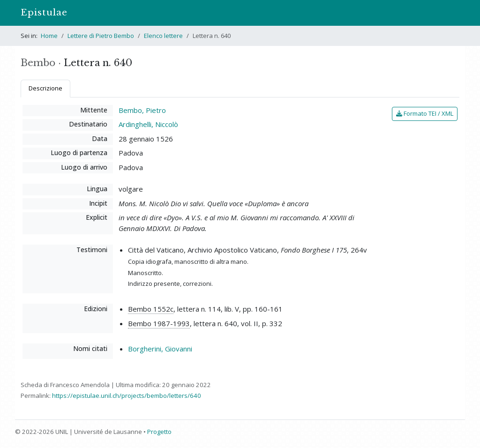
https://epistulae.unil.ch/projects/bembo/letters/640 (127, 396)
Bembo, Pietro (142, 110)
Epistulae (44, 12)
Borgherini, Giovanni (160, 349)
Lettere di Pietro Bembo (101, 36)
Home (49, 36)
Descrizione (45, 88)
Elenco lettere (163, 36)
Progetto (159, 432)
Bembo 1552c (151, 309)
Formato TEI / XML (425, 113)
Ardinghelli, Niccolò (148, 124)
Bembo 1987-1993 (159, 323)
